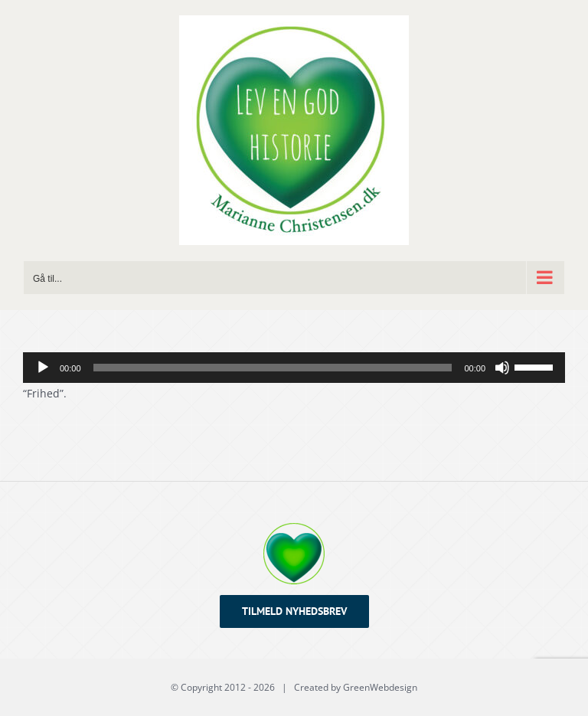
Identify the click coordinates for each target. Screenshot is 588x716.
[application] (294, 368)
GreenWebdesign (380, 687)
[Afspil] (43, 368)
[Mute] (502, 368)
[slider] (273, 368)
